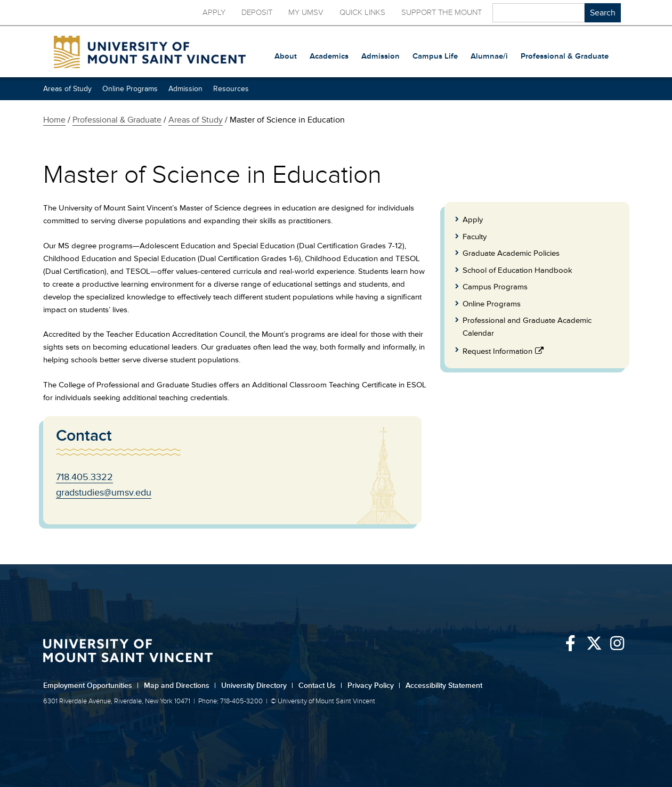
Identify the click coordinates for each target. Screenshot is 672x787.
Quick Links (362, 13)
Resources (231, 89)
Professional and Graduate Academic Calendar (527, 327)
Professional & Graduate (117, 120)
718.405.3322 (84, 477)
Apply (214, 13)
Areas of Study (67, 89)
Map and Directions (180, 685)
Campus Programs (495, 287)
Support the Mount (442, 13)
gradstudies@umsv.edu (104, 492)
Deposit (257, 13)
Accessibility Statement (444, 685)
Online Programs (130, 89)
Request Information (497, 351)
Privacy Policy (374, 685)
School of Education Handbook (517, 270)
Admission (185, 89)
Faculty (475, 237)
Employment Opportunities (91, 685)
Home (54, 120)
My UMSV (306, 13)
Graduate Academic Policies (511, 253)
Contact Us (320, 685)
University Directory (257, 685)
